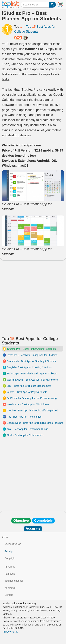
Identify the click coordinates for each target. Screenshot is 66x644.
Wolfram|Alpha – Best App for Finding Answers (32, 380)
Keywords (10, 588)
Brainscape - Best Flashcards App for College (32, 374)
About (5, 537)
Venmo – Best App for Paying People (27, 392)
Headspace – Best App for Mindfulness (28, 404)
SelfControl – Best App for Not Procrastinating (32, 398)
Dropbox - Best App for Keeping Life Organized (32, 411)
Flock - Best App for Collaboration (25, 435)
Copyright (10, 558)
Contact (9, 595)
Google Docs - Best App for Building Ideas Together (35, 423)
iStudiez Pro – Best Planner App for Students (31, 349)
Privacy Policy (10, 632)
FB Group (10, 567)
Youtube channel (14, 581)
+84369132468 (13, 544)
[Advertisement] (33, 297)
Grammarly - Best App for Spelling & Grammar (32, 361)
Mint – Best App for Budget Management (29, 386)
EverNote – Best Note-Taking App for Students (32, 355)
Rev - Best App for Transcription (24, 417)
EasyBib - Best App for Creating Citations (29, 367)
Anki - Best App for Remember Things (27, 429)
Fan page (10, 574)
